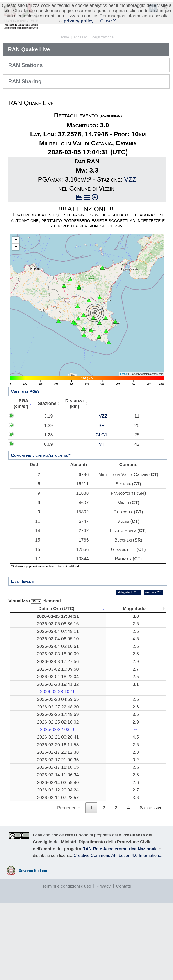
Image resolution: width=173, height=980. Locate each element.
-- (68, 725)
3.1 (68, 717)
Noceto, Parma (101, 733)
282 (133, 717)
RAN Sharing (25, 81)
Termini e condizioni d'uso (67, 963)
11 (24, 521)
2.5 (68, 679)
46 (134, 632)
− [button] (16, 247)
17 (24, 559)
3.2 (68, 815)
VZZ (130, 179)
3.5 (68, 753)
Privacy (104, 963)
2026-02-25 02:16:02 (32, 761)
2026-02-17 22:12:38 (32, 802)
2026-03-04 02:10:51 (32, 666)
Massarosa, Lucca (101, 710)
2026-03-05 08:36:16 (32, 632)
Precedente (69, 885)
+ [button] (16, 240)
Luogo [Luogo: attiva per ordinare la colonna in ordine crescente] (99, 609)
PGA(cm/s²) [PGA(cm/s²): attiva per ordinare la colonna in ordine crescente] (20, 403)
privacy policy (79, 21)
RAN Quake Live (29, 49)
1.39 (25, 425)
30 (134, 875)
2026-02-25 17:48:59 (32, 753)
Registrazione (102, 37)
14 (24, 530)
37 (134, 733)
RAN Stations (25, 65)
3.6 (68, 875)
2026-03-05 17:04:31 (32, 619)
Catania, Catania (101, 854)
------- (101, 725)
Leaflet (124, 374)
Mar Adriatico (101, 761)
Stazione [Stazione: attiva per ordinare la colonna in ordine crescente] (45, 403)
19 (134, 761)
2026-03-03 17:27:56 (32, 689)
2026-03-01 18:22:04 (32, 710)
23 (134, 854)
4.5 (68, 653)
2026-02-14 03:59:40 (32, 854)
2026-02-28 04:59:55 (32, 733)
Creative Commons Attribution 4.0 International (118, 933)
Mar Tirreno (101, 642)
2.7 (68, 699)
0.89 (25, 444)
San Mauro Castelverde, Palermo (101, 815)
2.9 (68, 689)
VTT (52, 444)
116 (133, 642)
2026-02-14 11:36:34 (32, 844)
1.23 (25, 435)
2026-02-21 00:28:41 (32, 778)
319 (133, 778)
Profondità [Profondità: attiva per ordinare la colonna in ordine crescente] (132, 609)
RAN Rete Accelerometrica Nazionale (120, 926)
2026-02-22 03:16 (32, 768)
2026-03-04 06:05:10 (32, 653)
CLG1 (50, 435)
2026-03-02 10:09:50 (32, 699)
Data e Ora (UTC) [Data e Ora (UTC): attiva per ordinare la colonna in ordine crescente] (31, 609)
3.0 (68, 619)
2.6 (68, 632)
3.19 (25, 416)
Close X (108, 21)
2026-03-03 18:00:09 (32, 679)
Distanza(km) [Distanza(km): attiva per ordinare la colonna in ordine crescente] (72, 403)
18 (134, 865)
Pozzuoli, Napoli (101, 802)
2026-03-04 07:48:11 (32, 642)
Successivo (151, 885)
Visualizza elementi (35, 601)
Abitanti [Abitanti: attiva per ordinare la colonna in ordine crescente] (98, 403)
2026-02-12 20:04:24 (32, 865)
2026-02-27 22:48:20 (32, 743)
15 (24, 540)
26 (134, 753)
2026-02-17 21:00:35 (32, 815)
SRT (52, 425)
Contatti (123, 963)
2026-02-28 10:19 (32, 725)
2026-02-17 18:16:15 (32, 831)
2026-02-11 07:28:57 (32, 875)
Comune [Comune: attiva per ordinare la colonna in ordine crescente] (137, 403)
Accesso (80, 37)
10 (134, 619)
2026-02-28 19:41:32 (32, 717)
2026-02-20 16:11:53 (32, 792)
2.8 (68, 802)
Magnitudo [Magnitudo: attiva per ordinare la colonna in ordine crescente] (67, 609)
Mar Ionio (101, 753)
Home (64, 37)
